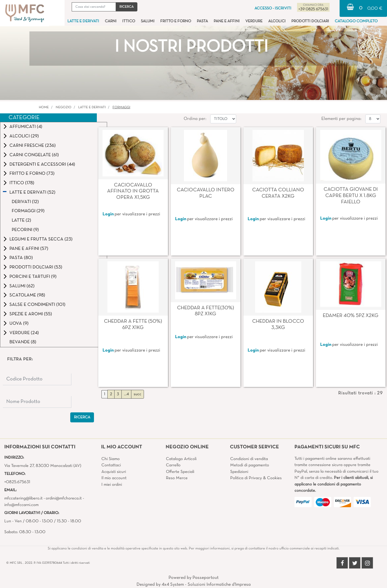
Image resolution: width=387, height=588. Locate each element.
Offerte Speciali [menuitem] (180, 472)
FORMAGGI (121, 107)
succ (138, 394)
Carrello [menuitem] (173, 465)
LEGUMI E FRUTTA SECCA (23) (41, 239)
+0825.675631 (17, 482)
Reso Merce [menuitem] (177, 478)
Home (44, 107)
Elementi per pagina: (341, 119)
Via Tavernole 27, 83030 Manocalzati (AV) (43, 466)
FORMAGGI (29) (28, 211)
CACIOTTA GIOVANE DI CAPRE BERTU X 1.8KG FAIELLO (351, 196)
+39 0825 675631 (313, 9)
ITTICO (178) (22, 183)
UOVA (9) (19, 324)
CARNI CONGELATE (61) (34, 155)
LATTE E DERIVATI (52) (32, 192)
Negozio (64, 107)
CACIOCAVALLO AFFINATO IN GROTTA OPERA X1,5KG (133, 191)
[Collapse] (5, 192)
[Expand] (5, 127)
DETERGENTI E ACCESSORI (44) (42, 164)
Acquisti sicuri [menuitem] (114, 472)
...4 (126, 394)
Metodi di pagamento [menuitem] (250, 465)
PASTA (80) (21, 258)
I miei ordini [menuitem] (112, 485)
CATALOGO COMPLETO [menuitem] (356, 21)
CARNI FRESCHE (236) (33, 146)
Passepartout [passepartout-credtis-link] (205, 578)
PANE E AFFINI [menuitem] (227, 21)
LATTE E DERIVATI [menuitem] (83, 21)
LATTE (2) (21, 220)
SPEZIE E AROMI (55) (31, 314)
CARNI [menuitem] (111, 21)
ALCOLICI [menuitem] (277, 21)
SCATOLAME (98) (27, 295)
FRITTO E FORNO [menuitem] (176, 21)
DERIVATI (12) (25, 202)
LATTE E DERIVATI (92, 107)
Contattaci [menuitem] (111, 465)
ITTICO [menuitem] (129, 21)
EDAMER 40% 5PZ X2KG (351, 316)
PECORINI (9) (25, 230)
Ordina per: (195, 119)
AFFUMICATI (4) (26, 127)
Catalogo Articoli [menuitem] (181, 459)
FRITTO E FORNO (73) (32, 174)
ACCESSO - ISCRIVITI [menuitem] (273, 8)
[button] (127, 7)
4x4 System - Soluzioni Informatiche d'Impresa (206, 585)
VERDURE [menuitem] (254, 21)
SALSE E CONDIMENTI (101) (37, 305)
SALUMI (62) (22, 286)
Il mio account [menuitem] (114, 478)
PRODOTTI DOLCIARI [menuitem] (310, 21)
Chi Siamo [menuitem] (111, 459)
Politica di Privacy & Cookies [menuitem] (256, 478)
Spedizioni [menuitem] (239, 472)
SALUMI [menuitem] (148, 21)
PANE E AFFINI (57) (29, 249)
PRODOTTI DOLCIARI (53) (36, 267)
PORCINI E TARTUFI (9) (33, 277)
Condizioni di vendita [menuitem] (249, 459)
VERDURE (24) (24, 333)
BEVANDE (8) (23, 342)
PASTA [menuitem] (202, 21)
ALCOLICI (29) (24, 136)
